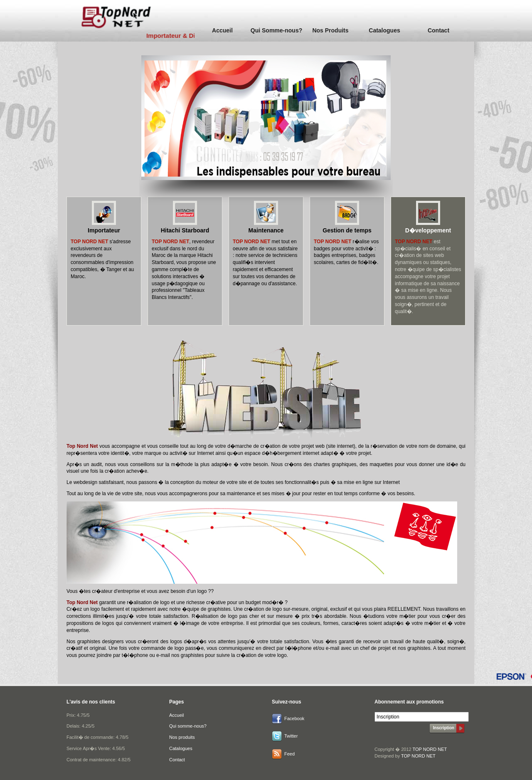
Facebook (294, 718)
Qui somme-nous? (188, 726)
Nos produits (182, 737)
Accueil (222, 30)
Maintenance (266, 230)
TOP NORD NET (430, 749)
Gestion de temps (347, 230)
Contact (438, 30)
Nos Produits (330, 30)
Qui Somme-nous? (276, 30)
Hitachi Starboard (185, 230)
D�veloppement (428, 230)
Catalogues (384, 30)
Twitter (291, 736)
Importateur (104, 230)
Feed (289, 754)
